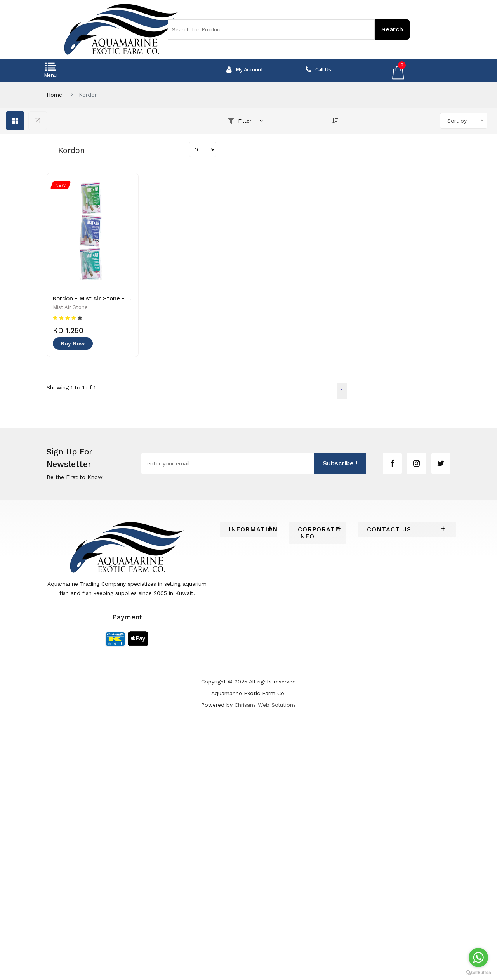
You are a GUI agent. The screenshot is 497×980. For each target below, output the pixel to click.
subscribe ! (340, 463)
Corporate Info (318, 533)
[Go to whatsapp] (478, 957)
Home (54, 95)
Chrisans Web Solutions (265, 705)
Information (248, 529)
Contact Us (389, 529)
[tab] (248, 529)
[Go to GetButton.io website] (478, 972)
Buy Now (73, 343)
